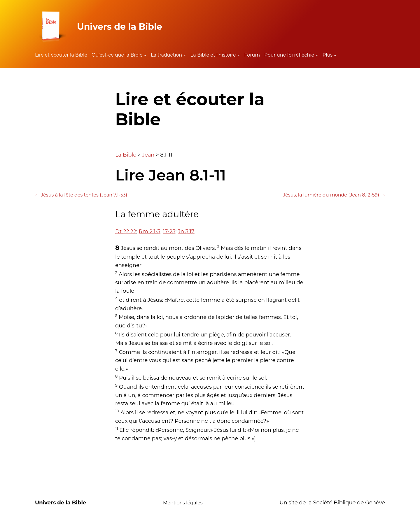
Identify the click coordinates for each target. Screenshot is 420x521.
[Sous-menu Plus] (335, 55)
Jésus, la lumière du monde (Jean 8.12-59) (334, 195)
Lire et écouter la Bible (61, 55)
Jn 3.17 (186, 231)
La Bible (126, 155)
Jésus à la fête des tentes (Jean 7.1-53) (81, 195)
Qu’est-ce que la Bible (117, 55)
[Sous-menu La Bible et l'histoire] (239, 55)
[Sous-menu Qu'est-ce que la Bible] (145, 55)
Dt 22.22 (126, 231)
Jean (148, 155)
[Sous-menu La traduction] (185, 55)
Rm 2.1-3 (150, 231)
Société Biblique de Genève (349, 503)
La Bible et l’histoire (213, 55)
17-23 (169, 231)
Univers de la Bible (120, 27)
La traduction (166, 55)
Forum (252, 55)
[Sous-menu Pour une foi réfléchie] (317, 55)
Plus (328, 55)
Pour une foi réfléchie (289, 55)
